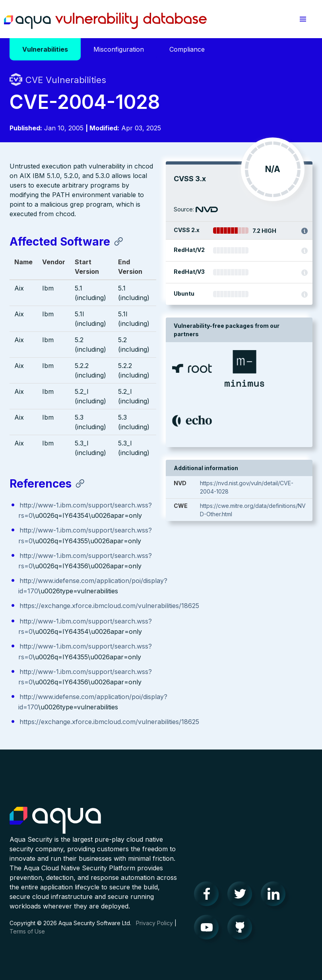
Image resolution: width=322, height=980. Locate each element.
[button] (303, 19)
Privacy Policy (154, 923)
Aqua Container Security (55, 821)
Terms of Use (27, 931)
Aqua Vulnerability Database (105, 21)
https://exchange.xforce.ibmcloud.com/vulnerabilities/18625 (109, 606)
